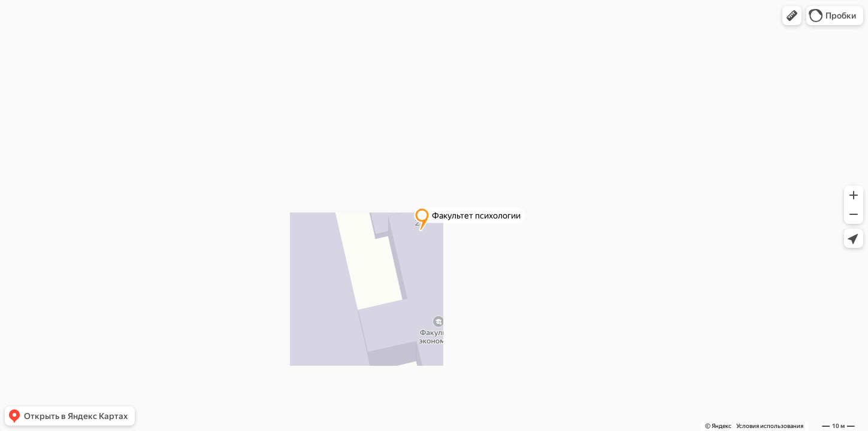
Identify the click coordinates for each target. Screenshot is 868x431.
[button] (792, 16)
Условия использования (770, 426)
